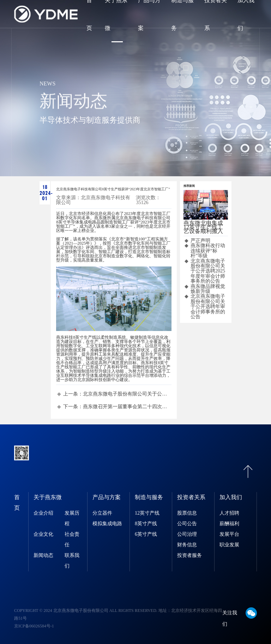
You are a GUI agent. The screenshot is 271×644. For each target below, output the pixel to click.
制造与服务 (149, 497)
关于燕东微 (48, 497)
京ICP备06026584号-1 (34, 626)
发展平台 (229, 534)
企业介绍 (43, 513)
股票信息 (187, 513)
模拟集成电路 (107, 524)
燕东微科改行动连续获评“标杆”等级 (208, 251)
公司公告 (187, 524)
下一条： (117, 407)
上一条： (117, 394)
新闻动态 (43, 555)
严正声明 (200, 241)
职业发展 (229, 545)
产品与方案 (107, 497)
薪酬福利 (229, 524)
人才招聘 (229, 513)
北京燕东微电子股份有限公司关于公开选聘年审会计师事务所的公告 (208, 307)
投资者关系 (191, 497)
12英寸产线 (147, 513)
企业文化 (43, 534)
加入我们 (231, 497)
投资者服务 (189, 555)
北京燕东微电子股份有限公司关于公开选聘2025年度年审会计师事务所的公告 (208, 271)
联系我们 (72, 561)
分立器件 (102, 513)
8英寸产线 (146, 524)
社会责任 (72, 539)
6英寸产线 (146, 534)
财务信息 (187, 545)
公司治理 (187, 534)
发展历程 (72, 518)
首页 (17, 502)
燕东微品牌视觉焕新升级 (208, 289)
